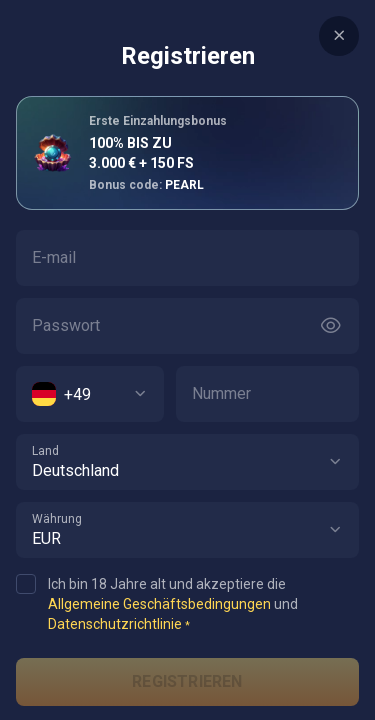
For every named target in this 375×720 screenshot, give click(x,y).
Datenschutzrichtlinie (115, 624)
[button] (335, 462)
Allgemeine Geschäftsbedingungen (159, 604)
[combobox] (90, 394)
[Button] (331, 326)
